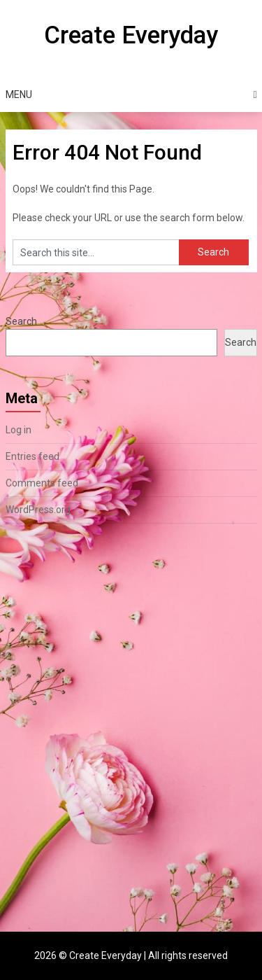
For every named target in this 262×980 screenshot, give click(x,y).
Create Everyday (131, 35)
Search (21, 321)
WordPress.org (38, 510)
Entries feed (32, 456)
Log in (19, 430)
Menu (19, 94)
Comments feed (42, 483)
